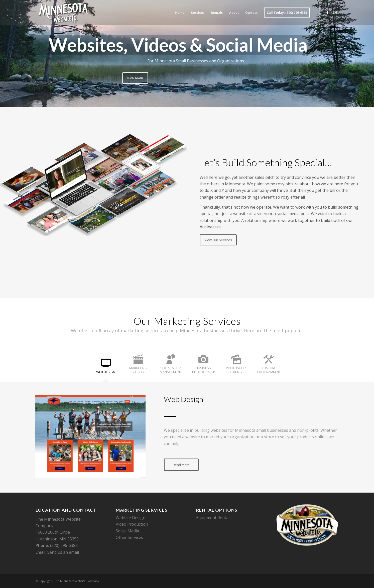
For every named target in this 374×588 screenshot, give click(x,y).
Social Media (127, 531)
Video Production (132, 524)
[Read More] (181, 465)
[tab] (106, 368)
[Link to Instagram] (335, 12)
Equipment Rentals (214, 518)
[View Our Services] (218, 240)
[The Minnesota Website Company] (63, 13)
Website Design (131, 518)
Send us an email (63, 552)
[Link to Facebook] (327, 12)
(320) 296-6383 (64, 545)
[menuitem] (180, 13)
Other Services (129, 537)
